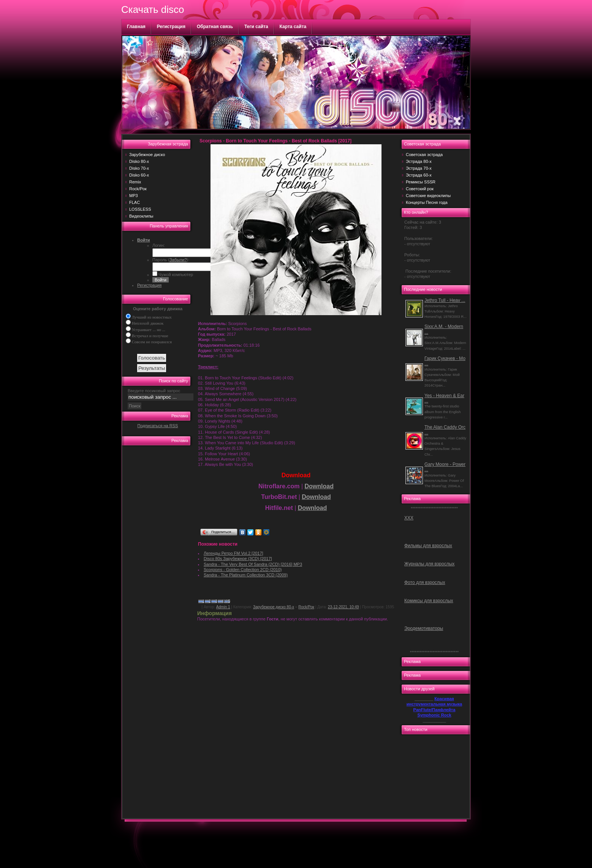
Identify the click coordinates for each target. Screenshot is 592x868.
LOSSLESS (140, 209)
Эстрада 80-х (419, 161)
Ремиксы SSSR (421, 182)
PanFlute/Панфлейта (435, 710)
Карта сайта (293, 27)
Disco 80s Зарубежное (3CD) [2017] (238, 559)
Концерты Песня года (427, 202)
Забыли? (178, 260)
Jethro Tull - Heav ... (445, 300)
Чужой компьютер (175, 275)
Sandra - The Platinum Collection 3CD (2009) (246, 575)
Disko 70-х (139, 168)
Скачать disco (153, 9)
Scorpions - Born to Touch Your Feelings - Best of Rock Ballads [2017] (275, 141)
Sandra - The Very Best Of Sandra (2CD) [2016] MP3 (253, 564)
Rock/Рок (138, 189)
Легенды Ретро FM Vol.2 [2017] (233, 553)
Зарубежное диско (147, 155)
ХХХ (409, 518)
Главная (136, 27)
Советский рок (420, 189)
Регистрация (171, 27)
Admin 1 (223, 607)
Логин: (159, 245)
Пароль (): (171, 260)
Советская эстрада (424, 155)
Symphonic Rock (434, 715)
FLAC (135, 202)
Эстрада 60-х (419, 175)
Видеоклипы (141, 216)
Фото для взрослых (425, 582)
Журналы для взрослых (429, 564)
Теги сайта (256, 27)
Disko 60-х (139, 175)
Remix (135, 182)
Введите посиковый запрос (154, 391)
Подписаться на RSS (158, 426)
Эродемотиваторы (424, 628)
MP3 (134, 196)
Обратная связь (215, 27)
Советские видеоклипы (428, 196)
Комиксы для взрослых (429, 601)
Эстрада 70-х (419, 168)
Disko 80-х (139, 161)
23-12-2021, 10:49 (343, 607)
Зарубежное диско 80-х (274, 607)
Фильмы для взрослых (428, 546)
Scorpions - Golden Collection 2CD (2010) (243, 570)
